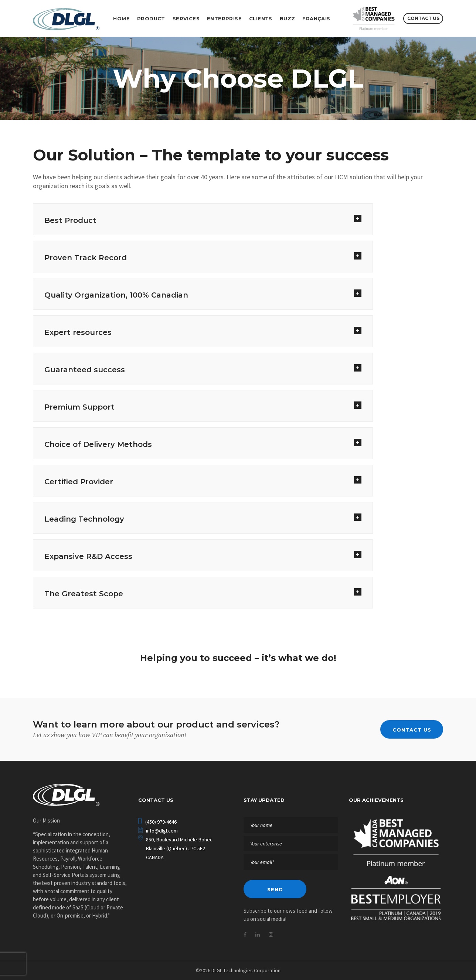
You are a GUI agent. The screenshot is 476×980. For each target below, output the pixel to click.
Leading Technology (84, 519)
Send (275, 889)
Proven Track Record (86, 258)
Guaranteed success (85, 370)
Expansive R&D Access (88, 556)
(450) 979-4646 (161, 822)
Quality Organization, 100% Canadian (116, 295)
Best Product (70, 220)
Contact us (423, 18)
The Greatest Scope (84, 594)
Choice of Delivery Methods (98, 444)
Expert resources (78, 332)
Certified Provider (79, 482)
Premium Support (79, 407)
